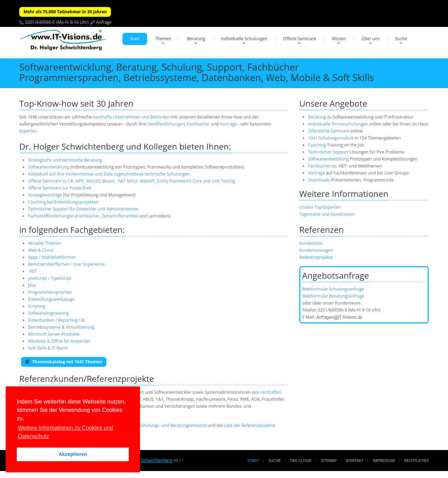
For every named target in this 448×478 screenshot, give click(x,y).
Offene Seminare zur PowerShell (60, 188)
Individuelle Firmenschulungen (338, 124)
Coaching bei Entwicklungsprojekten (63, 202)
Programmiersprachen (50, 292)
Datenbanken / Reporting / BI (57, 320)
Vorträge (228, 124)
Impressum (384, 460)
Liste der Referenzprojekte (249, 425)
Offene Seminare (300, 39)
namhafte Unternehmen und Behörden (131, 117)
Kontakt (355, 460)
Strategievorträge (45, 195)
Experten (28, 131)
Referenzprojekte (316, 257)
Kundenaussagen (316, 250)
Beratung (196, 39)
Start (135, 39)
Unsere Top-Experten (320, 207)
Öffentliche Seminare (329, 131)
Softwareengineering (48, 313)
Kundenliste (311, 243)
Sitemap (329, 460)
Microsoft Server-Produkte (54, 334)
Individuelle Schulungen (244, 39)
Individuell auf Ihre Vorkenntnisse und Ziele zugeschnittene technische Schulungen (109, 174)
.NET (32, 271)
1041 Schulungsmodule (331, 138)
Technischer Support (328, 152)
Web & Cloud (41, 250)
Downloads (319, 180)
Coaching (317, 145)
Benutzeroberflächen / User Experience (66, 264)
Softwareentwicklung (48, 167)
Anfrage (104, 22)
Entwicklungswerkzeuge (51, 299)
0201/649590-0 (40, 22)
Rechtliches (416, 460)
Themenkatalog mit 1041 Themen (64, 362)
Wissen (339, 39)
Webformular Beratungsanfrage (333, 296)
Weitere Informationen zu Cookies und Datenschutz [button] (65, 432)
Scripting (37, 306)
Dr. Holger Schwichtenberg (146, 460)
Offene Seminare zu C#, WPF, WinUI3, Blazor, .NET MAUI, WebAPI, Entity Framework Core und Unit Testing (132, 181)
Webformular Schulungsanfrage (333, 289)
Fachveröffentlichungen (52, 216)
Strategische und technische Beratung (65, 160)
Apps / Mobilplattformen (52, 257)
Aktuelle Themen (44, 243)
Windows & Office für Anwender (59, 341)
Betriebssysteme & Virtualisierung (61, 327)
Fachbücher (198, 124)
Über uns (370, 39)
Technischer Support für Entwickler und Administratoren (83, 209)
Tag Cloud (301, 460)
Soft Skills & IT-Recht (48, 348)
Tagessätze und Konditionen (327, 214)
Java (32, 285)
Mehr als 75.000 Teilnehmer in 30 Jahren (65, 12)
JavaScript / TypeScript (50, 278)
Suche (401, 39)
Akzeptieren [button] (73, 454)
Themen (163, 39)
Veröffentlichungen (166, 124)
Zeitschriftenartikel (120, 216)
